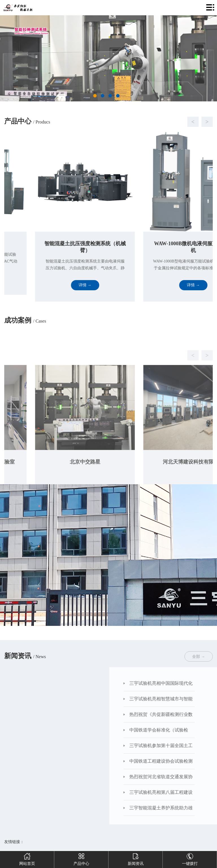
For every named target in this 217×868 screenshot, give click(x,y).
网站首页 (27, 858)
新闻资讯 (136, 858)
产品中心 (81, 858)
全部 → (199, 657)
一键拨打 (190, 858)
